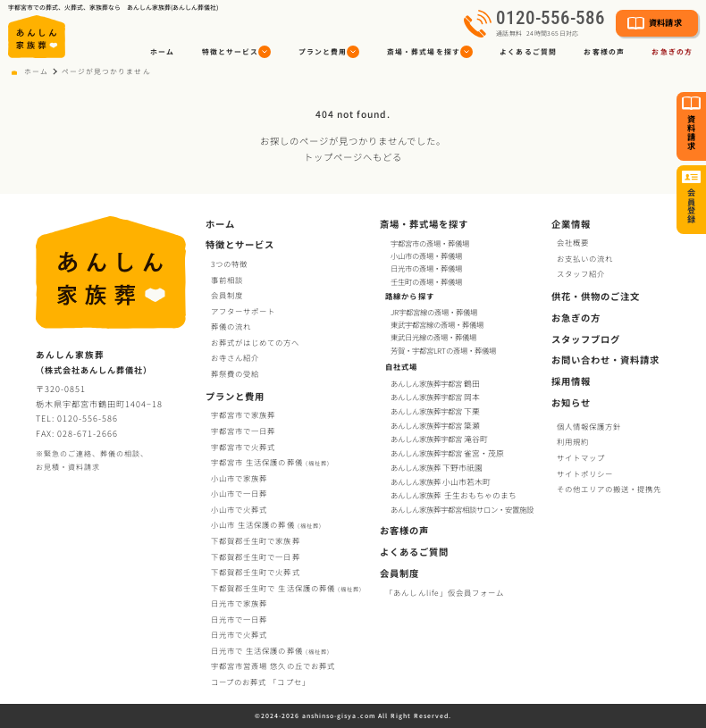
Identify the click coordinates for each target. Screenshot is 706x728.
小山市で (239, 478)
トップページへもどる (353, 157)
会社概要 (573, 242)
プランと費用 (235, 396)
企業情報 (571, 224)
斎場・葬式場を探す (424, 224)
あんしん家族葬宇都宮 (436, 383)
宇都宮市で (243, 414)
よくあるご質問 (528, 51)
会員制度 (227, 295)
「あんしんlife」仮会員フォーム (445, 592)
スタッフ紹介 (581, 273)
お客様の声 (604, 51)
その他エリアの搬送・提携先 (609, 489)
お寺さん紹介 (235, 357)
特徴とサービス (240, 244)
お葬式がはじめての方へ (255, 342)
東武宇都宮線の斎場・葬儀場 (437, 324)
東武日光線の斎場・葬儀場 (433, 337)
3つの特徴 (229, 264)
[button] (237, 52)
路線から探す (409, 296)
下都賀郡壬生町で (255, 540)
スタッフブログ (586, 339)
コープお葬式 (260, 682)
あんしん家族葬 (437, 467)
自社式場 (401, 366)
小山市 (266, 524)
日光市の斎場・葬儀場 (426, 268)
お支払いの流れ (585, 258)
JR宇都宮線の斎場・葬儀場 (434, 312)
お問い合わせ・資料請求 (605, 360)
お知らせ (571, 402)
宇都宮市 (270, 462)
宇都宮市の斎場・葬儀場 (430, 243)
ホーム (162, 51)
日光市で (239, 603)
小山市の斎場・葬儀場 (426, 255)
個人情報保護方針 (589, 426)
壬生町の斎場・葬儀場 (426, 281)
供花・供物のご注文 (596, 296)
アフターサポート (243, 311)
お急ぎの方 (576, 318)
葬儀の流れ (231, 326)
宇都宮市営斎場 (273, 665)
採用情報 (571, 381)
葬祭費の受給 (235, 373)
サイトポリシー (585, 473)
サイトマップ (581, 457)
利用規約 (573, 441)
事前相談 (227, 280)
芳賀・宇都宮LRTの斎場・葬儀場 (443, 350)
